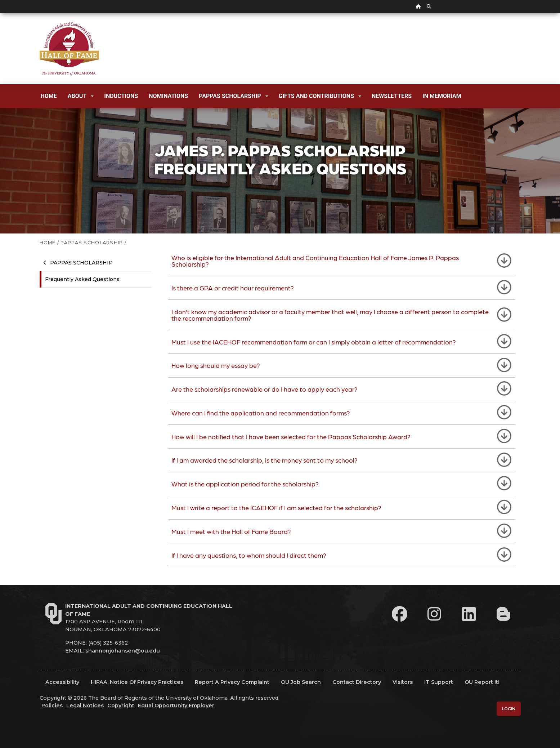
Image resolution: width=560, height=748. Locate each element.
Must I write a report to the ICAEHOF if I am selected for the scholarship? (276, 507)
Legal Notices (85, 705)
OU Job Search (301, 682)
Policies (52, 705)
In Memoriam (442, 96)
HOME (48, 243)
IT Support (439, 682)
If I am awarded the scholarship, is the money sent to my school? (265, 460)
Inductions (121, 96)
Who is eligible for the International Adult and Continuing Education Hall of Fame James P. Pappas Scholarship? (315, 261)
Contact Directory (357, 682)
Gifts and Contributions (320, 96)
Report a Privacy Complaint (232, 682)
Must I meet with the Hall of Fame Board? (231, 531)
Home (49, 96)
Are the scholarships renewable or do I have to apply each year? (265, 389)
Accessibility (62, 682)
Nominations (168, 96)
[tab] (342, 261)
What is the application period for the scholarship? (245, 484)
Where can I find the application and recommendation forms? (261, 413)
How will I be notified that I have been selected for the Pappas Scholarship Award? (291, 437)
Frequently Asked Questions (82, 279)
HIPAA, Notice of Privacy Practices (137, 682)
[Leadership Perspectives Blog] (503, 614)
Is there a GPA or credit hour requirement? (233, 288)
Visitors (403, 682)
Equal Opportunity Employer (176, 705)
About (81, 96)
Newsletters (392, 96)
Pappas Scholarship (233, 96)
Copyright (121, 705)
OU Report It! (482, 682)
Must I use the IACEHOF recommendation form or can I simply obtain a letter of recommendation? (314, 342)
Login (509, 709)
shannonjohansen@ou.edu (123, 651)
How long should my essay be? (216, 365)
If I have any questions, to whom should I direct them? (249, 555)
